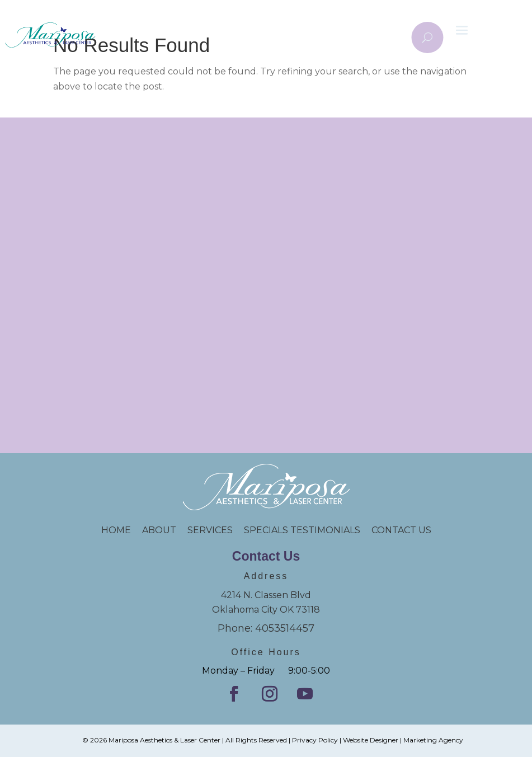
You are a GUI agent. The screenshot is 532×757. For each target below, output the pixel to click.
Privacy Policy (315, 740)
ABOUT (159, 530)
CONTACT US (401, 530)
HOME (122, 530)
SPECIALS (267, 530)
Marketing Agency (433, 740)
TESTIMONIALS (331, 530)
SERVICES (210, 530)
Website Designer (371, 740)
